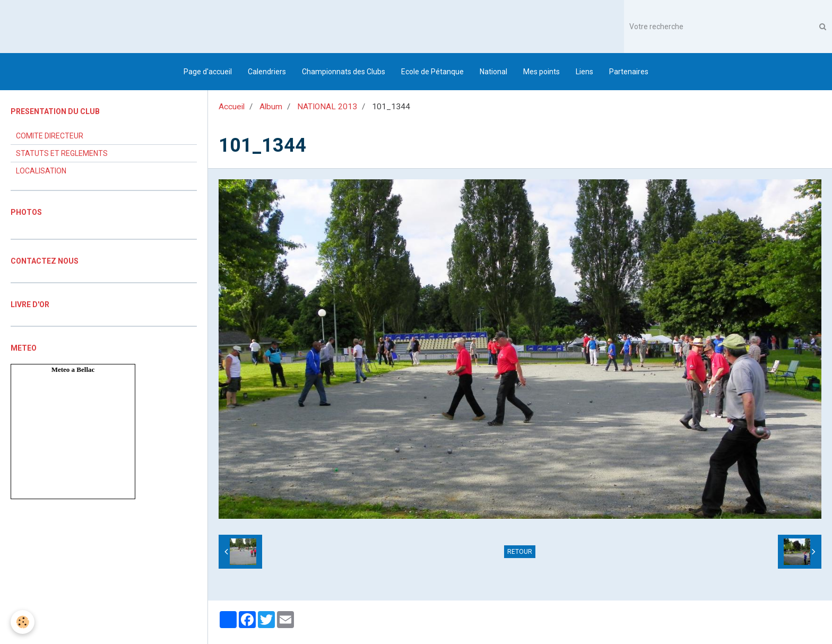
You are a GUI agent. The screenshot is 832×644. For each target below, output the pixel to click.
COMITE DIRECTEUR (50, 136)
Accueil (232, 107)
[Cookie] (23, 622)
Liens (584, 72)
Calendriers (267, 72)
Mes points (541, 72)
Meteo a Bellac (73, 369)
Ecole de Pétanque (432, 72)
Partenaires (629, 72)
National (493, 72)
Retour (520, 552)
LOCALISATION (41, 171)
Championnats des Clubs (344, 72)
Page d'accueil (208, 72)
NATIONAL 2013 (327, 107)
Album (271, 107)
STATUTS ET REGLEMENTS (62, 153)
